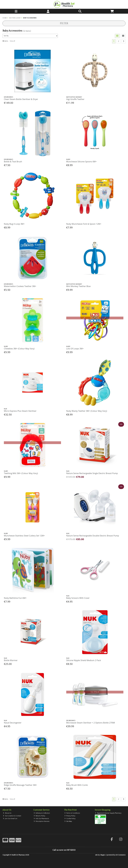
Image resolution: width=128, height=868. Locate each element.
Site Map (68, 821)
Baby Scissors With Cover (78, 598)
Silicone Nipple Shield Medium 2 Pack (84, 660)
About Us (7, 813)
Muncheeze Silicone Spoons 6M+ (81, 162)
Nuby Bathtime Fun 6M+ (15, 598)
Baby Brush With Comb (77, 785)
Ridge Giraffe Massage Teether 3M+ (20, 785)
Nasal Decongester (13, 723)
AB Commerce (120, 855)
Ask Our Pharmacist (41, 819)
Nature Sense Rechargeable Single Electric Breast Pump (92, 473)
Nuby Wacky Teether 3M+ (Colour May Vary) (87, 411)
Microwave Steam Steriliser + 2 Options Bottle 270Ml (91, 723)
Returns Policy (39, 816)
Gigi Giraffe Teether (75, 99)
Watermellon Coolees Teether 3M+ (20, 286)
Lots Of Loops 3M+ (75, 349)
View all (12, 41)
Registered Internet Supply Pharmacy (108, 813)
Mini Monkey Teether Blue (78, 286)
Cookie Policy (70, 819)
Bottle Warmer (11, 660)
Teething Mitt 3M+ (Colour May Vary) (21, 473)
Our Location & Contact (12, 816)
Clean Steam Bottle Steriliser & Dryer (21, 99)
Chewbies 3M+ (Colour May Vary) (19, 349)
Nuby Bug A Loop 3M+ (14, 224)
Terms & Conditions (72, 813)
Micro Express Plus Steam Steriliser (20, 411)
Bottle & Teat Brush (13, 162)
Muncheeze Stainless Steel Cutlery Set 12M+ (24, 536)
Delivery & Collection (42, 813)
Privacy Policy (70, 816)
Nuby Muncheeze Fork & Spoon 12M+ (84, 224)
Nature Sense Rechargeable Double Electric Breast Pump (93, 536)
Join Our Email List (10, 819)
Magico (103, 855)
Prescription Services (42, 821)
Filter (64, 23)
